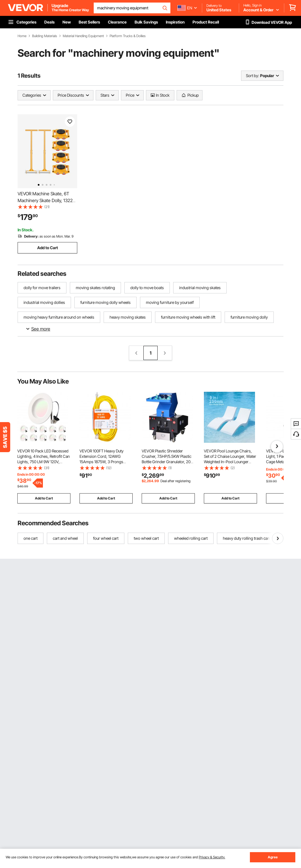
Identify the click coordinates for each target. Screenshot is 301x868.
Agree (273, 857)
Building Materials (45, 36)
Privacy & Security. (212, 857)
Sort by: (252, 76)
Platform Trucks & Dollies (128, 36)
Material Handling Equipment (83, 36)
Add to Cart (48, 248)
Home (22, 36)
